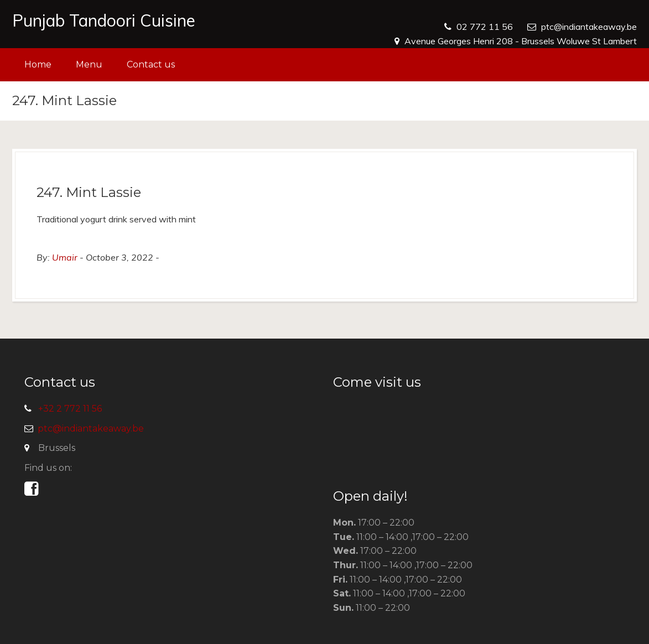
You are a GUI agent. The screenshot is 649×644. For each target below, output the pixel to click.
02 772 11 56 (485, 27)
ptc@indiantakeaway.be (589, 27)
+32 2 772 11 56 (70, 409)
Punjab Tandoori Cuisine (104, 20)
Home (38, 64)
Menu (89, 64)
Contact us (151, 64)
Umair (65, 257)
